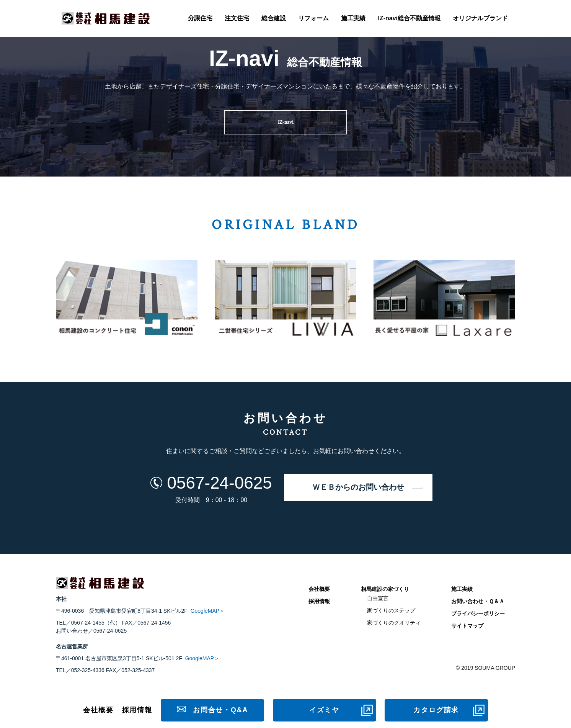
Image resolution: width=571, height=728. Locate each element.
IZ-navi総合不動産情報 (409, 18)
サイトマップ (467, 626)
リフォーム (313, 18)
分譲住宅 (200, 18)
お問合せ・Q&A (220, 710)
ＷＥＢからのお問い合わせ (358, 488)
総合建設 (274, 18)
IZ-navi (286, 122)
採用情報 (319, 601)
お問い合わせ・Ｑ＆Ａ (478, 601)
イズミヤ (324, 710)
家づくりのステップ (391, 610)
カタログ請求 (436, 710)
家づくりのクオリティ (394, 623)
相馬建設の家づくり (385, 589)
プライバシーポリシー (478, 613)
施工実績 (353, 18)
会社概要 (319, 589)
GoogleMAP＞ (208, 611)
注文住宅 (237, 18)
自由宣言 (378, 598)
